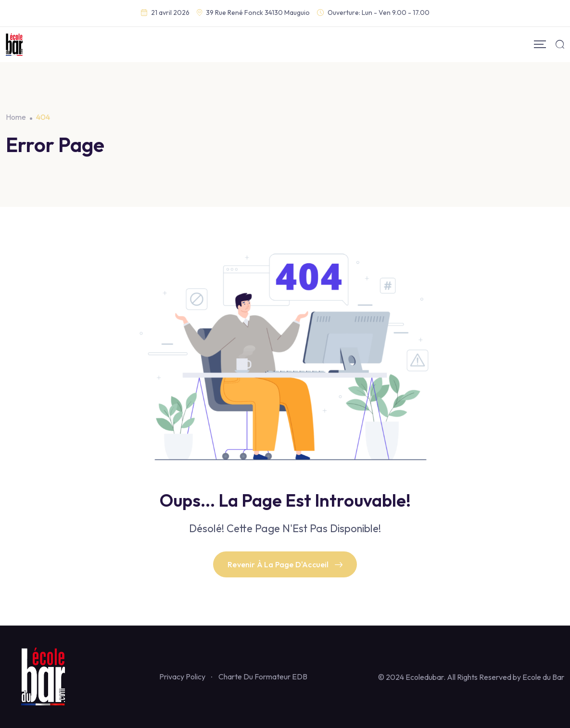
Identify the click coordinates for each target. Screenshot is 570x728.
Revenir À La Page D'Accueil (285, 564)
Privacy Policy (182, 677)
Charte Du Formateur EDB (263, 677)
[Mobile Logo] (14, 45)
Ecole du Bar (543, 677)
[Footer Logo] (47, 676)
